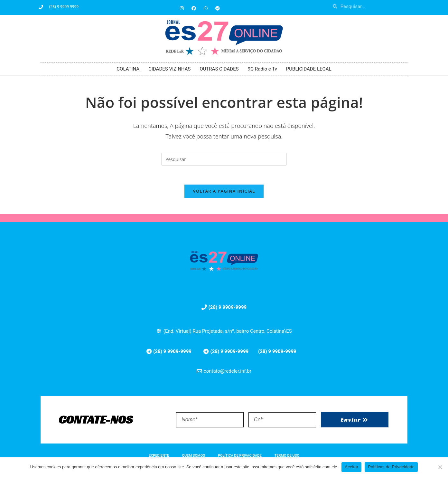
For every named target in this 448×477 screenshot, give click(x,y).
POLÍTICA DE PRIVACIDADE (240, 456)
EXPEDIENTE (159, 456)
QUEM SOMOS (194, 456)
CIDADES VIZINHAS (169, 69)
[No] (440, 467)
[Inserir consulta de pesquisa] (224, 159)
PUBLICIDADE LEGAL (309, 69)
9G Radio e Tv (262, 69)
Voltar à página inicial (224, 192)
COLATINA (128, 69)
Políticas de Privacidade (391, 467)
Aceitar (351, 467)
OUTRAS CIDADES (219, 69)
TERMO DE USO (287, 456)
